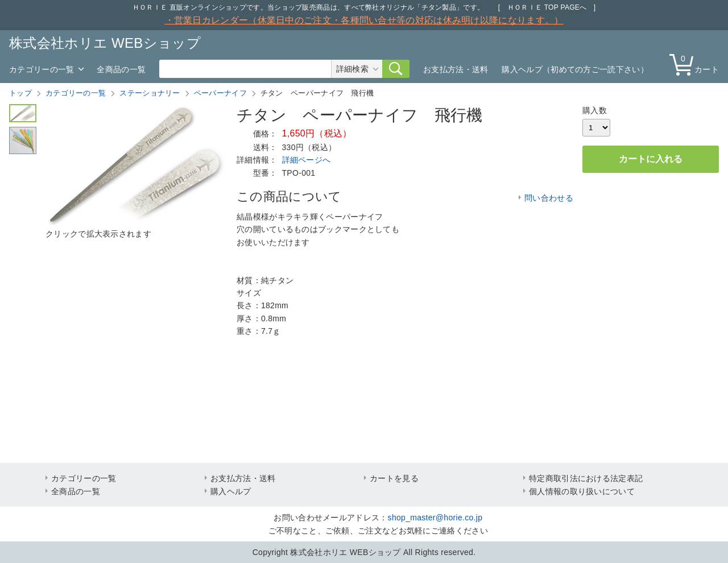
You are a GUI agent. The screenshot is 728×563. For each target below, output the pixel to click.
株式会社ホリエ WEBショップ (105, 43)
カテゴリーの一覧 (42, 69)
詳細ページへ (307, 160)
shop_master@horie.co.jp (435, 518)
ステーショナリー (150, 93)
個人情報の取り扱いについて (582, 491)
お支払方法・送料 (456, 69)
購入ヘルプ (231, 491)
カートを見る (394, 478)
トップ (20, 93)
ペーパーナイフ (220, 93)
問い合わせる (549, 198)
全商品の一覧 (121, 69)
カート (697, 64)
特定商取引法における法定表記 (586, 478)
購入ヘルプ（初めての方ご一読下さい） (575, 69)
